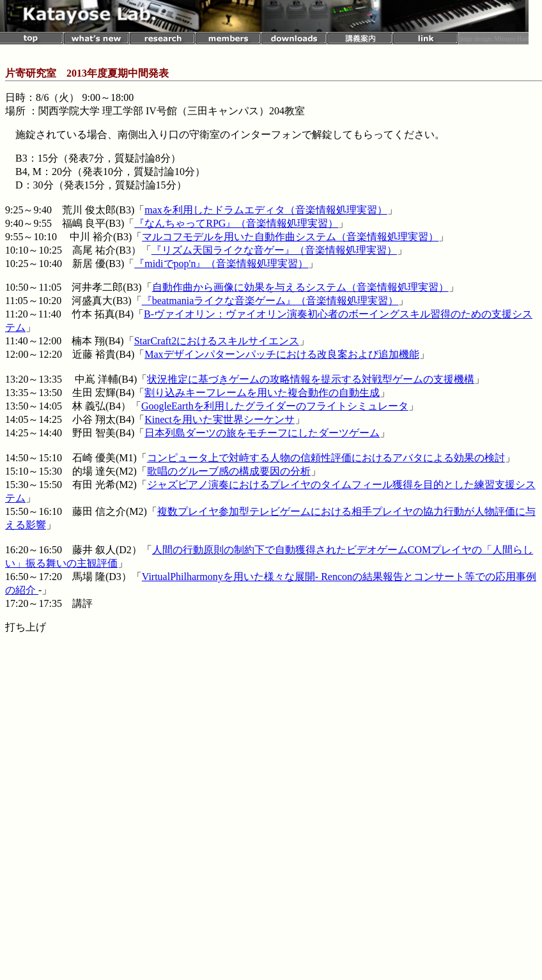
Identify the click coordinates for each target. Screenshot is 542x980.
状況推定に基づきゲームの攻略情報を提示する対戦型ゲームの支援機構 (311, 379)
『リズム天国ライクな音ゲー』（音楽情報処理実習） (274, 250)
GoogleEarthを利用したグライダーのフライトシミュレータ (275, 406)
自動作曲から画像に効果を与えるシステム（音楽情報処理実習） (300, 287)
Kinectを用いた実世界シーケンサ (220, 419)
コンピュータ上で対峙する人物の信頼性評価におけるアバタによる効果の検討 (326, 458)
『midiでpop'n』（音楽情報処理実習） (221, 264)
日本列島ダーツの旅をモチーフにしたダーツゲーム (262, 433)
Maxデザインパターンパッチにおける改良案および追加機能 (282, 354)
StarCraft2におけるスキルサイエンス (217, 341)
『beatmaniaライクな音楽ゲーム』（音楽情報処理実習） (270, 301)
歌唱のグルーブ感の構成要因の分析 (229, 471)
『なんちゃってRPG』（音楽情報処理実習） (236, 223)
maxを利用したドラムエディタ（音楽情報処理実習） (266, 210)
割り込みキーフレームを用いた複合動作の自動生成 (262, 393)
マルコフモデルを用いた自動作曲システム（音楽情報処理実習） (290, 237)
